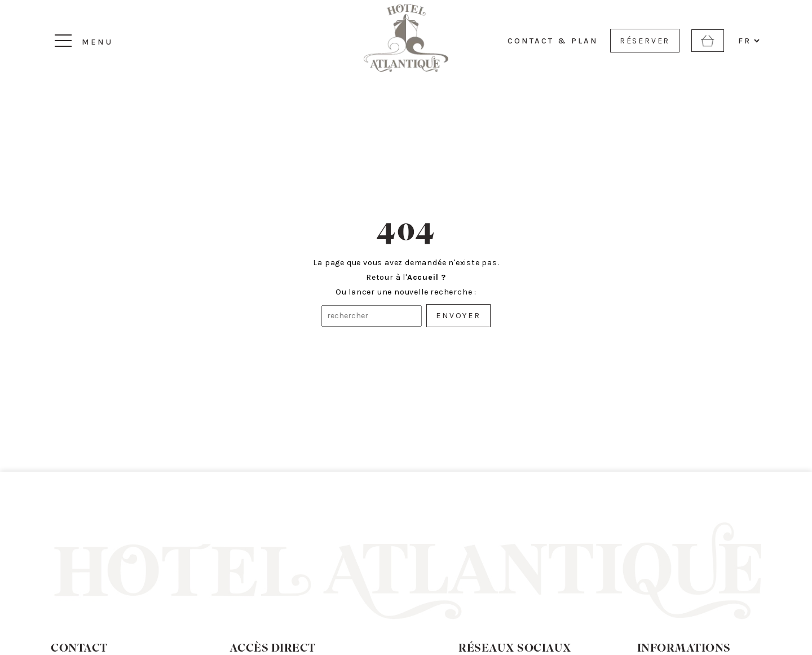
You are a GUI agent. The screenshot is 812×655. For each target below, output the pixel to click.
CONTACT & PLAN (553, 41)
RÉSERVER (645, 41)
